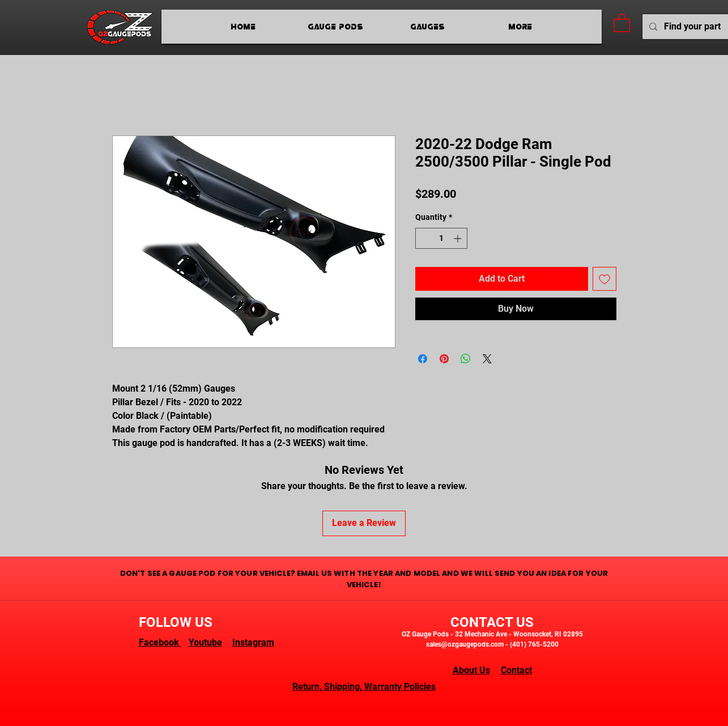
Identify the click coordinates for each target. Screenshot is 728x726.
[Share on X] (487, 359)
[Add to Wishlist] (604, 279)
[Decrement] (424, 238)
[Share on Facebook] (423, 359)
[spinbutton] (441, 238)
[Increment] (459, 238)
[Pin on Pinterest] (444, 359)
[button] (622, 22)
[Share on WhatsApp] (466, 359)
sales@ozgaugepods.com (465, 644)
